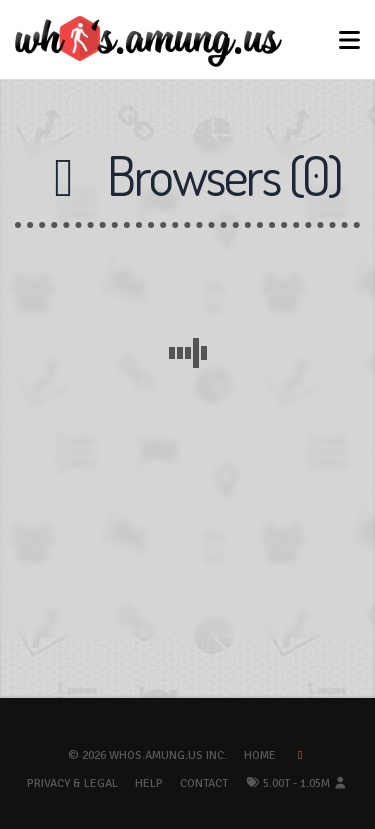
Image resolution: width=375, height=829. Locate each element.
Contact (204, 783)
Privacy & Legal (72, 783)
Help (149, 783)
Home (260, 755)
